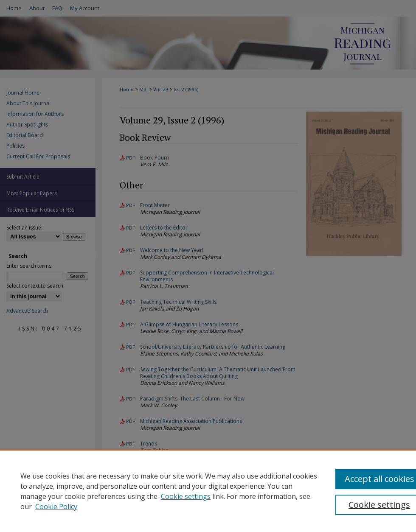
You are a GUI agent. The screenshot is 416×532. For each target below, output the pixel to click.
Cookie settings (186, 496)
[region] (208, 491)
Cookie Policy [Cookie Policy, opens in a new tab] (56, 507)
